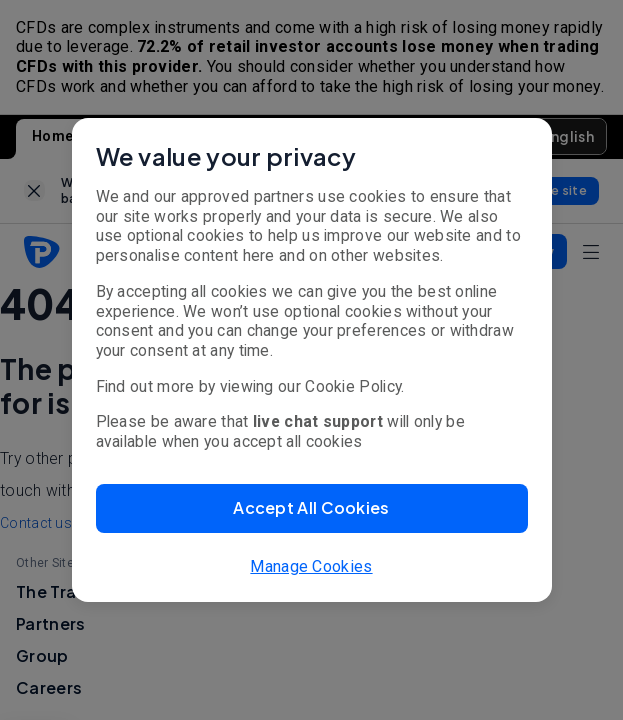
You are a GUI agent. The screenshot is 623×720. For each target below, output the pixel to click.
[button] (312, 508)
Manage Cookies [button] (311, 566)
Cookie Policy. (354, 386)
